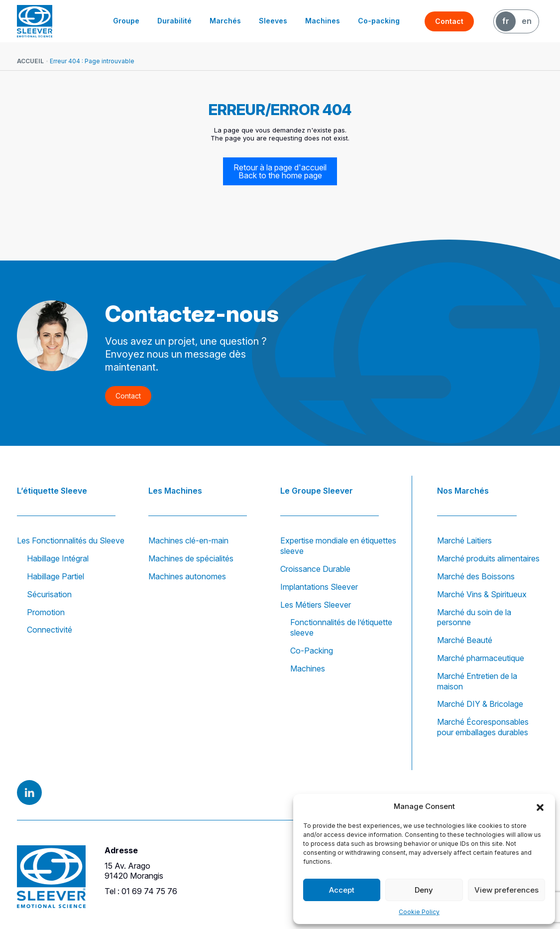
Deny (424, 890)
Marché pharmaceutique (481, 658)
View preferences (506, 890)
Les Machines (175, 491)
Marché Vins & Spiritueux (482, 594)
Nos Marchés (463, 491)
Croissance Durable (315, 569)
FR (506, 21)
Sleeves (273, 21)
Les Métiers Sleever (316, 605)
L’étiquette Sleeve (52, 491)
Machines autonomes (187, 576)
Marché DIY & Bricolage (480, 704)
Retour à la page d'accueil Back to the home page (280, 171)
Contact (449, 21)
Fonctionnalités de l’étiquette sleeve (341, 627)
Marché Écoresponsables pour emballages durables (483, 727)
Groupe (126, 21)
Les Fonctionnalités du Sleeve (71, 540)
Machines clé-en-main (188, 540)
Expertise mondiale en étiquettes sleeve (338, 546)
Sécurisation (49, 594)
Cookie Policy (419, 912)
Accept (342, 890)
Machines (323, 21)
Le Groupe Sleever (317, 491)
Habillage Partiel (56, 576)
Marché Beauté (465, 640)
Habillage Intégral (58, 558)
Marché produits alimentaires (488, 558)
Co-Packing (312, 651)
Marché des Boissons (476, 576)
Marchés (225, 21)
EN (527, 21)
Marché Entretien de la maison (477, 681)
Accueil (30, 61)
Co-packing (379, 21)
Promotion (46, 612)
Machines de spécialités (191, 558)
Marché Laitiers (464, 540)
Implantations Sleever (319, 587)
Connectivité (50, 630)
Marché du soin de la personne (474, 617)
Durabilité (174, 21)
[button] (540, 806)
